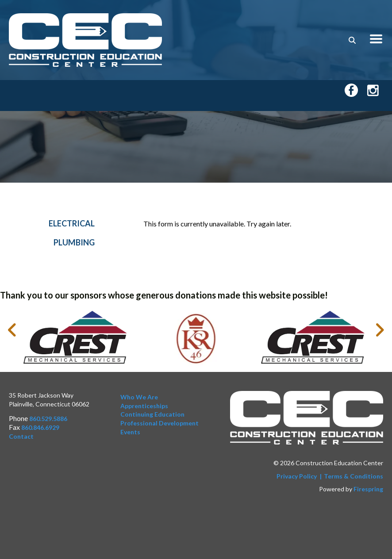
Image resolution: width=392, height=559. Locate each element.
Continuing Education (152, 415)
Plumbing (74, 245)
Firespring (368, 489)
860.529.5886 (48, 419)
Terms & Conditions (354, 476)
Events (130, 432)
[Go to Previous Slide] (13, 330)
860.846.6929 (40, 427)
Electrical (72, 227)
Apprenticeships (144, 406)
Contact (21, 436)
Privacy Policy (297, 476)
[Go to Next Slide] (379, 330)
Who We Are (139, 397)
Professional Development (159, 423)
